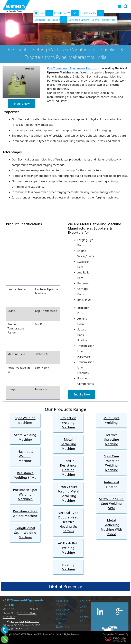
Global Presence (65, 586)
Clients (96, 20)
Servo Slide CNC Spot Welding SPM (111, 504)
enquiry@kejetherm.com (25, 622)
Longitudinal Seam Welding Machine (25, 533)
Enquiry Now (22, 104)
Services (84, 601)
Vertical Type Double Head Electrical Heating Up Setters (68, 522)
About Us (84, 609)
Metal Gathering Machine (68, 444)
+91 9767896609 (28, 609)
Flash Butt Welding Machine (25, 456)
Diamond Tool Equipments (50, 20)
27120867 (9, 617)
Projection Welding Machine (68, 423)
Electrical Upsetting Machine (111, 439)
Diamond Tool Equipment (63, 623)
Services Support (79, 20)
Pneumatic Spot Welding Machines (25, 494)
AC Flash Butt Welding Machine (68, 548)
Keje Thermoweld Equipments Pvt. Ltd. (72, 68)
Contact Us (109, 20)
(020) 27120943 (27, 613)
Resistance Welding (66, 13)
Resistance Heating (91, 13)
